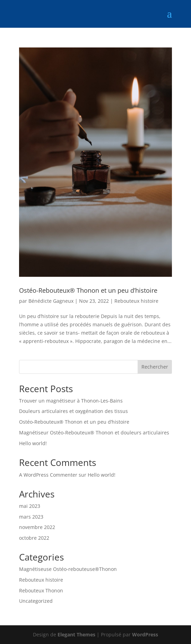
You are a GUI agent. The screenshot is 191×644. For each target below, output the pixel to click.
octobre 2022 (34, 538)
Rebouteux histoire (136, 301)
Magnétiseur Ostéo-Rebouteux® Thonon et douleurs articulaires (94, 433)
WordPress (145, 634)
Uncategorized (36, 601)
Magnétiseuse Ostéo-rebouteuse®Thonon (68, 569)
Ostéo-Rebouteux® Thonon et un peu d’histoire (88, 290)
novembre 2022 (37, 527)
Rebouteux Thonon (41, 590)
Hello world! (33, 443)
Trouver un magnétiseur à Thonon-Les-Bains (71, 401)
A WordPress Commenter (48, 475)
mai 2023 (30, 506)
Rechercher (155, 367)
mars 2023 (31, 517)
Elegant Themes (76, 634)
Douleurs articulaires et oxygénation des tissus (73, 411)
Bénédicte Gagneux (51, 301)
